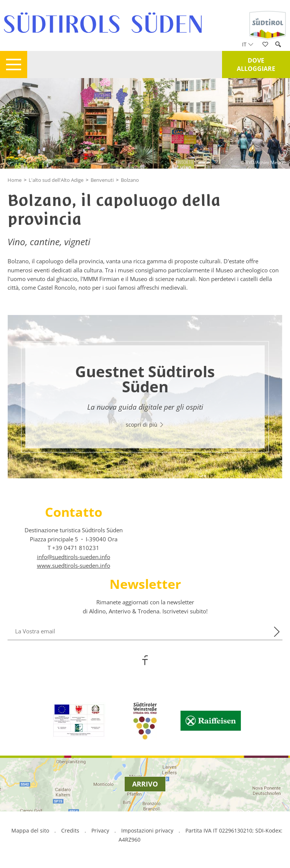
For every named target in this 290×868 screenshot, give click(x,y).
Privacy (100, 830)
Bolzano (130, 180)
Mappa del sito (30, 830)
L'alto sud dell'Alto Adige (56, 180)
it (248, 44)
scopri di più (145, 425)
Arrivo (145, 784)
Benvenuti (102, 180)
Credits (70, 830)
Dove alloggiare (256, 65)
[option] (145, 397)
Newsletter (145, 584)
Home (15, 180)
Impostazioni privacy (148, 830)
